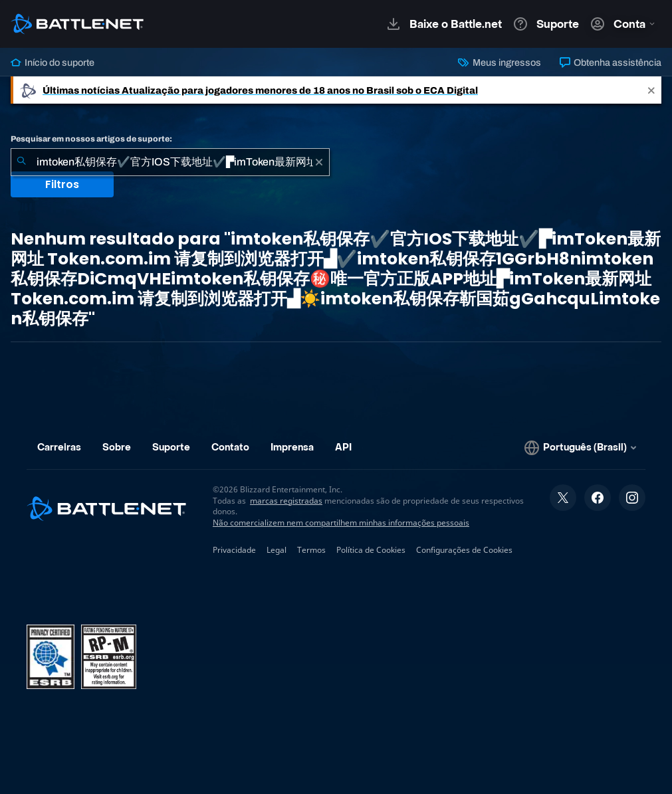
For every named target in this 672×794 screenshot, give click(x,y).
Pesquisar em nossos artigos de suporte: (91, 139)
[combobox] (170, 162)
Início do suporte (53, 62)
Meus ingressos (499, 62)
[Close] (651, 90)
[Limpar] (319, 162)
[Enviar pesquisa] (21, 162)
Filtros (62, 184)
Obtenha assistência (611, 62)
